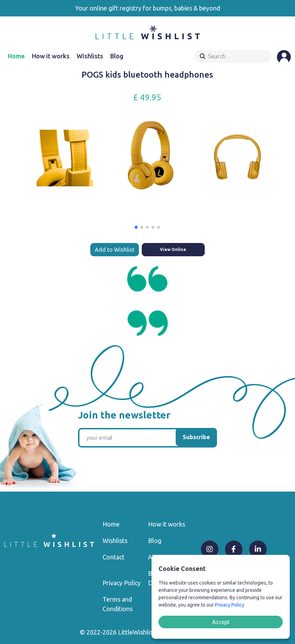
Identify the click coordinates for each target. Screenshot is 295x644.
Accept (221, 622)
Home (16, 56)
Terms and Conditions (118, 604)
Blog (117, 56)
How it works (51, 56)
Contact (114, 557)
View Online (173, 249)
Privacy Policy (122, 583)
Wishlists (90, 56)
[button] (136, 227)
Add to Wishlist (115, 250)
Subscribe (196, 437)
